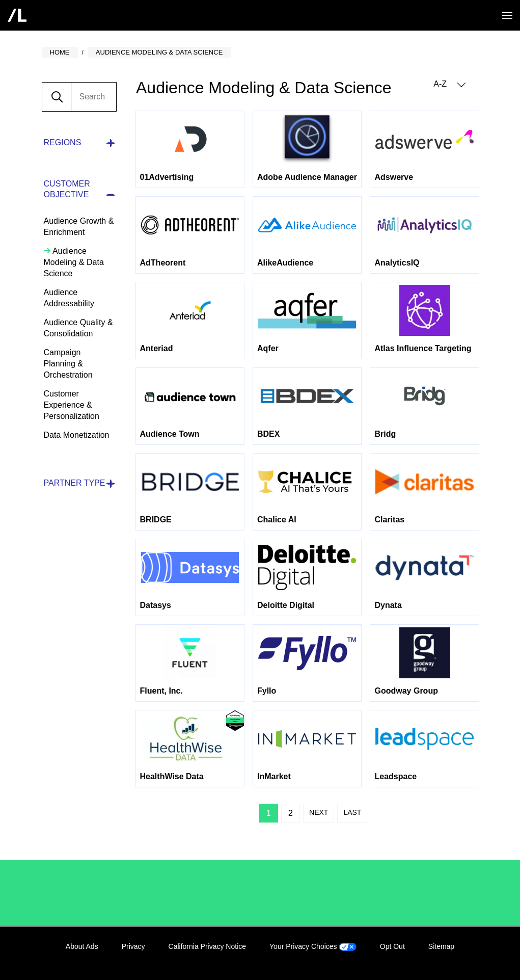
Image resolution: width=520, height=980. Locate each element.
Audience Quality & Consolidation (78, 328)
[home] (17, 15)
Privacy (133, 946)
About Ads (82, 946)
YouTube (470, 958)
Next (319, 812)
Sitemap (441, 946)
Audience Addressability (69, 298)
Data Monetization (77, 435)
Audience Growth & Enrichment (79, 227)
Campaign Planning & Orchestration (68, 364)
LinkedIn (407, 958)
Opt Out (392, 946)
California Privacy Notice (208, 946)
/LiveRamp (77, 893)
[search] (93, 97)
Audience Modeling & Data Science (74, 262)
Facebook (428, 958)
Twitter (449, 958)
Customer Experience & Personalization (72, 405)
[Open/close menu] (507, 16)
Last (352, 812)
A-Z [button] (450, 84)
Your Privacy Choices (313, 946)
